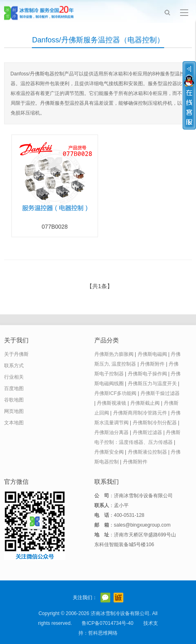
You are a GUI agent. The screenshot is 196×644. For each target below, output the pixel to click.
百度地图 (14, 388)
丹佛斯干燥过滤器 (160, 393)
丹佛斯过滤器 (147, 432)
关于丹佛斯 (16, 354)
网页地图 (14, 411)
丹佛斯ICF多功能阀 (115, 393)
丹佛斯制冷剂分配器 (155, 423)
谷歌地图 (14, 400)
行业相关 (14, 377)
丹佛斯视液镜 (111, 403)
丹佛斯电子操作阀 (147, 374)
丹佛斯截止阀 (145, 403)
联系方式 (14, 366)
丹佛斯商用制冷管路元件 (140, 413)
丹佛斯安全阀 (109, 452)
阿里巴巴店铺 (118, 598)
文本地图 (14, 423)
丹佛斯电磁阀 (152, 354)
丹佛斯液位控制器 (147, 452)
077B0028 (55, 227)
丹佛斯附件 (152, 364)
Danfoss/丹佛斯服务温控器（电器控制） (98, 40)
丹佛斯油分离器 (111, 432)
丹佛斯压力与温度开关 (152, 384)
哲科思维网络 (103, 633)
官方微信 (105, 598)
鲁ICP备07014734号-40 (108, 623)
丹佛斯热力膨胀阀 (114, 354)
